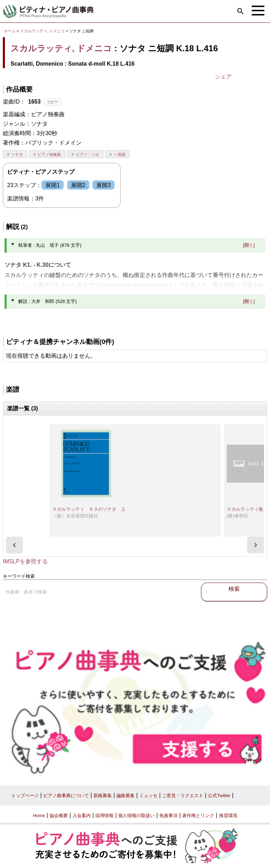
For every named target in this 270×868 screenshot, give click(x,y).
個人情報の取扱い (136, 816)
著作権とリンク (198, 816)
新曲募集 (103, 796)
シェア (223, 77)
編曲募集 (126, 796)
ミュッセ (148, 796)
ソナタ (17, 154)
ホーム (10, 31)
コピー (53, 102)
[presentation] (14, 545)
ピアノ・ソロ (88, 154)
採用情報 (104, 816)
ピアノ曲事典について (66, 796)
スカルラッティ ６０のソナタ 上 (89, 509)
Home (39, 816)
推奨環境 (228, 816)
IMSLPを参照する (25, 561)
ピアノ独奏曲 (49, 154)
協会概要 (59, 816)
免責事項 (168, 816)
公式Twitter (219, 796)
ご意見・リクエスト (183, 796)
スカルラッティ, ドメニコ (42, 31)
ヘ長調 (120, 154)
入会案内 (82, 816)
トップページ (25, 796)
